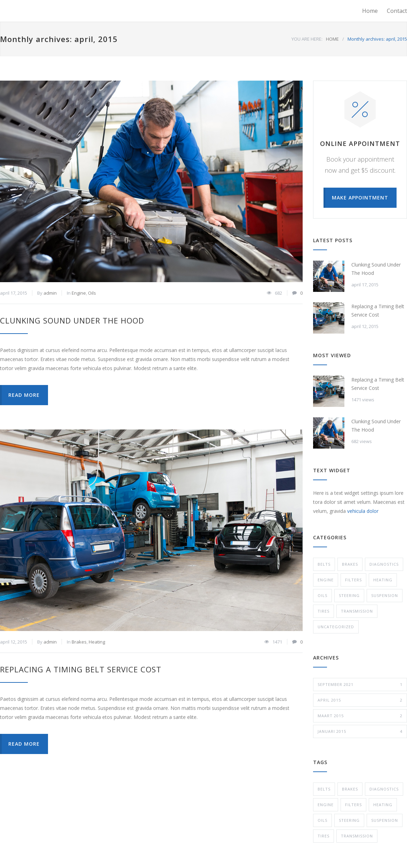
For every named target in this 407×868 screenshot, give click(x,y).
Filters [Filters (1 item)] (353, 805)
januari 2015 (360, 731)
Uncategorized (336, 627)
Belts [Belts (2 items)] (324, 789)
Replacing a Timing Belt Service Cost (81, 669)
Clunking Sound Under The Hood (72, 320)
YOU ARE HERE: (307, 39)
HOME (332, 39)
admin (50, 293)
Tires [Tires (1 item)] (324, 836)
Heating (97, 642)
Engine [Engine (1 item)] (326, 805)
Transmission (357, 611)
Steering (349, 595)
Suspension (385, 595)
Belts (324, 564)
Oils (92, 293)
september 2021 (360, 685)
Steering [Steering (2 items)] (349, 820)
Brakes (79, 642)
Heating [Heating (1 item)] (383, 805)
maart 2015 (360, 716)
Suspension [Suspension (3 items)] (385, 820)
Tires (324, 611)
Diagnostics (384, 564)
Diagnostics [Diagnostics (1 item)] (384, 789)
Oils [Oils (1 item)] (322, 820)
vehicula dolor (363, 511)
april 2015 (360, 700)
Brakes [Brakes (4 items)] (350, 789)
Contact (397, 11)
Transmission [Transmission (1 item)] (357, 836)
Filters (353, 580)
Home (370, 11)
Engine (79, 293)
